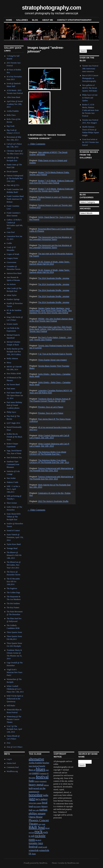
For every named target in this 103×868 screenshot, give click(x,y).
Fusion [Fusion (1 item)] (37, 781)
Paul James (11, 389)
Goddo (9, 243)
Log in (9, 759)
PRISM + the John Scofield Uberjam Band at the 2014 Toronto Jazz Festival (51, 320)
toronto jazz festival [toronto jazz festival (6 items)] (36, 845)
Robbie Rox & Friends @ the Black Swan (14, 437)
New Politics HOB (14, 374)
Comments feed (13, 767)
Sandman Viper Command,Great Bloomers (13, 464)
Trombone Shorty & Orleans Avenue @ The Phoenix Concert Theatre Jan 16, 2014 (50, 400)
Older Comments (36, 144)
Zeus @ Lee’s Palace (15, 747)
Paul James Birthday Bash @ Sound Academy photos (14, 405)
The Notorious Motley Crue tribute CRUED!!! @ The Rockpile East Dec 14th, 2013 (49, 461)
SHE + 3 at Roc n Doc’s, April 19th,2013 (13, 489)
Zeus (9, 743)
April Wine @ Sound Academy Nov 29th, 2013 (15, 104)
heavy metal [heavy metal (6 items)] (36, 785)
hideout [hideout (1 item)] (46, 785)
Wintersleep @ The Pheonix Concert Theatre (14, 719)
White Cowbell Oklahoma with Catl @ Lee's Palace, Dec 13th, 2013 (49, 437)
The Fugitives (12, 588)
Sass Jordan (11, 478)
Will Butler (11, 706)
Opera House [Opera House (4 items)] (36, 817)
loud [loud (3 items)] (31, 806)
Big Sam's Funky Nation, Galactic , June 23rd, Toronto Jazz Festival (50, 339)
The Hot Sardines (13, 603)
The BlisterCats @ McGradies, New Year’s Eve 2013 (14, 565)
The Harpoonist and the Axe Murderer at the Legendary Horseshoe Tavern (50, 238)
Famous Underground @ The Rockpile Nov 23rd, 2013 (15, 178)
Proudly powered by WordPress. (36, 863)
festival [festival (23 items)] (42, 777)
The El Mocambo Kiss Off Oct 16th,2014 (13, 582)
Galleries (22, 20)
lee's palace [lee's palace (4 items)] (41, 799)
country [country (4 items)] (36, 773)
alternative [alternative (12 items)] (36, 759)
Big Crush (11, 126)
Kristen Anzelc (12, 324)
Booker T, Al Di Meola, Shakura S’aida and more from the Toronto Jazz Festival (51, 190)
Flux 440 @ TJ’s (13, 185)
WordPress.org (12, 771)
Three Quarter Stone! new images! (52, 360)
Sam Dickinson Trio (14, 457)
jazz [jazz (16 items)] (32, 799)
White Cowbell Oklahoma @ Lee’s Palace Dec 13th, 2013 (15, 689)
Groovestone (11, 262)
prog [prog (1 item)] (40, 824)
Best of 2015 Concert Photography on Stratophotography (90, 78)
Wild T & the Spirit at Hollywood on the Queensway (15, 699)
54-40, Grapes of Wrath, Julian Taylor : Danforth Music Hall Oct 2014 (50, 263)
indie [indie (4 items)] (46, 795)
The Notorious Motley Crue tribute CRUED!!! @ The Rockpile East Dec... (48, 453)
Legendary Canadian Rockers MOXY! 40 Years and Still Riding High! (51, 392)
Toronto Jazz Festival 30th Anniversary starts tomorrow (90, 69)
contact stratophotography (74, 20)
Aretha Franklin (13, 111)
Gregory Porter (12, 258)
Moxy (9, 363)
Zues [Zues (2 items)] (34, 854)
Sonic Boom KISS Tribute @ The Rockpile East (14, 517)
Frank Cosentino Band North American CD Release (15, 199)
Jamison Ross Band (14, 273)
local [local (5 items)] (45, 803)
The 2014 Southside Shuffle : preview (54, 278)
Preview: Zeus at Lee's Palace (51, 407)
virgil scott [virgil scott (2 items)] (42, 847)
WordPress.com (73, 863)
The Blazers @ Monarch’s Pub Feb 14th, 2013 (14, 555)
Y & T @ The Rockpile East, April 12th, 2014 (14, 729)
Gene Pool (11, 232)
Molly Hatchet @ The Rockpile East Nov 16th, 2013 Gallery (15, 352)
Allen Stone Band (13, 97)
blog (35, 20)
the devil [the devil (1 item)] (38, 840)
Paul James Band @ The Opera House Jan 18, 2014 (15, 395)
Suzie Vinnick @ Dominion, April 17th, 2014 (15, 537)
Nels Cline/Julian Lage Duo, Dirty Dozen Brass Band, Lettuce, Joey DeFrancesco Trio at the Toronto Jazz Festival (50, 329)
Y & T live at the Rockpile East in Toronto (55, 354)
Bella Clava (11, 115)
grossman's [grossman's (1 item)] (43, 781)
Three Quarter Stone (14, 632)
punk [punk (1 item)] (43, 824)
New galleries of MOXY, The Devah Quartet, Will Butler (90, 88)
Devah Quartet (12, 172)
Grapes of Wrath (13, 254)
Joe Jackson (11, 284)
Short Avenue (12, 503)
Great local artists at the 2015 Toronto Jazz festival (91, 142)
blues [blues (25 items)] (41, 769)
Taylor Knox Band (14, 544)
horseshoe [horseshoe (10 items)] (36, 795)
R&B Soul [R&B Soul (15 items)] (37, 827)
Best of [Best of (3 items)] (32, 770)
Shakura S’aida (12, 482)
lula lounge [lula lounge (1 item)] (37, 807)
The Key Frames (13, 608)
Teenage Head (12, 548)
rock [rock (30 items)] (39, 832)
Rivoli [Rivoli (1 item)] (48, 828)
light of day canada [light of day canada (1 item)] (35, 803)
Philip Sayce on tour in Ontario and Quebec (90, 98)
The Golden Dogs (13, 593)
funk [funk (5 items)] (31, 781)
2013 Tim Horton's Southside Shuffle (53, 501)
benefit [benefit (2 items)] (42, 766)
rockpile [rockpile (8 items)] (40, 836)
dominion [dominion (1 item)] (43, 773)
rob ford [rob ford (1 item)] (31, 833)
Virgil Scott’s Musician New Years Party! (15, 672)
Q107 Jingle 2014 (13, 423)
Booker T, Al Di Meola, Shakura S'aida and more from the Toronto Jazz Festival (51, 182)
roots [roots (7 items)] (32, 839)
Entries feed (11, 763)
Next (93, 175)
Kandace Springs (13, 299)
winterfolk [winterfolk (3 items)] (34, 850)
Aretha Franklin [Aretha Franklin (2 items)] (35, 763)
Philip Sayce (11, 412)
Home (9, 20)
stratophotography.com (52, 8)
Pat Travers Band (13, 385)
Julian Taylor (12, 295)
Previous (84, 175)
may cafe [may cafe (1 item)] (36, 810)
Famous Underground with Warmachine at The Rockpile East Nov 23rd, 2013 (51, 470)
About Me (48, 20)
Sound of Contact (13, 530)
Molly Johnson (12, 359)
